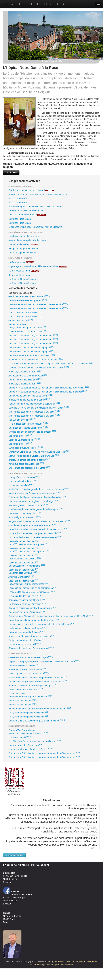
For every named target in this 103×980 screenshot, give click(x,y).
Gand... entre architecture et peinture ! (31, 190)
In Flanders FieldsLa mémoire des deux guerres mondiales (31, 695)
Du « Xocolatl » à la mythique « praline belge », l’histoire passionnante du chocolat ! (51, 363)
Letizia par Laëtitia (20, 737)
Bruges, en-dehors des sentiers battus (29, 399)
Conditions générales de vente (59, 965)
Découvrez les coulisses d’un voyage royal (31, 648)
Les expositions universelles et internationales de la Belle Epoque (42, 624)
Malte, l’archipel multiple (23, 700)
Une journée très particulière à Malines (29, 468)
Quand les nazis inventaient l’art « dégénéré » (33, 608)
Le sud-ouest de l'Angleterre (24, 665)
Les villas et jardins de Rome (22, 253)
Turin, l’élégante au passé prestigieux (29, 712)
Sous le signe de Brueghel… (25, 517)
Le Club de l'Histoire (35, 4)
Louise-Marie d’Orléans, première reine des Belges (35, 537)
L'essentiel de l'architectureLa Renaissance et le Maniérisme (27, 564)
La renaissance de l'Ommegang (26, 745)
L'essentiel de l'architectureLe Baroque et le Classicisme (25, 557)
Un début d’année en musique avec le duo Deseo (35, 741)
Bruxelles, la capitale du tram (25, 371)
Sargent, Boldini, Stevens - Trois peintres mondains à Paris (39, 521)
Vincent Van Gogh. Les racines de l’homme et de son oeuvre (40, 708)
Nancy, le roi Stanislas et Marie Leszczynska (32, 636)
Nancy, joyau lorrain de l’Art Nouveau (29, 673)
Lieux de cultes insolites (22, 481)
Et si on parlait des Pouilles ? (25, 596)
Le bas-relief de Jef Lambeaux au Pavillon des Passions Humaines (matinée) (48, 391)
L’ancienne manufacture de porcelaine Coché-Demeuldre (38, 304)
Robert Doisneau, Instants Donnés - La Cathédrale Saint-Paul (38, 195)
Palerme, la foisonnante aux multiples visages (33, 685)
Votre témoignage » (14, 855)
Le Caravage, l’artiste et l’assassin (27, 604)
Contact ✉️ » (11, 173)
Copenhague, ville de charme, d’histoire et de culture (38, 266)
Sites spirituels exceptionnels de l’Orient (27, 240)
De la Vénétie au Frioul (24, 271)
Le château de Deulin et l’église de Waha (31, 395)
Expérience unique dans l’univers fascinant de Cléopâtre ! (36, 227)
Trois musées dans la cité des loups (28, 423)
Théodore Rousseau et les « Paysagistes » (31, 592)
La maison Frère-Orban (20, 219)
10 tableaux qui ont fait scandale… (25, 236)
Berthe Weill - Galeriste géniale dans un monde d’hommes (39, 489)
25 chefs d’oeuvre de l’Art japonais (27, 612)
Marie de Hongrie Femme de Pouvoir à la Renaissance (35, 207)
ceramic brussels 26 (21, 320)
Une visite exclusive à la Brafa (25, 312)
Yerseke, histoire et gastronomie (26, 464)
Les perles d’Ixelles (20, 436)
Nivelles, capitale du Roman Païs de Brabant (32, 431)
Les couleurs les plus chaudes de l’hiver (30, 749)
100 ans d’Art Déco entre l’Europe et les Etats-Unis (35, 533)
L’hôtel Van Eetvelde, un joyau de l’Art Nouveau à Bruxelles (39, 452)
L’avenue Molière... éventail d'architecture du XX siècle (39, 367)
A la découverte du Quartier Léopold (28, 375)
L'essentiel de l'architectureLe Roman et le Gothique (23, 571)
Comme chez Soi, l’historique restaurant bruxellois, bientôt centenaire (44, 753)
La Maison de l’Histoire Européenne (28, 427)
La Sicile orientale (21, 262)
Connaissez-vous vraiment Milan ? (27, 600)
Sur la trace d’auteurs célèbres (26, 448)
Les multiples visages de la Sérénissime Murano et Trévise (39, 681)
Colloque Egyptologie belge (24, 440)
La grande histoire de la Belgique (27, 632)
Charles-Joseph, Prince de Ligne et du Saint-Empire (36, 509)
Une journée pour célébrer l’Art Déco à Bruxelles (34, 411)
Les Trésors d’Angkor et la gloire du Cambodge (33, 501)
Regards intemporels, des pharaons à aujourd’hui (34, 403)
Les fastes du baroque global (25, 513)
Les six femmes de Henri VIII (25, 644)
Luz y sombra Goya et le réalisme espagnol (32, 347)
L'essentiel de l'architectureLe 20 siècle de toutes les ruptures (29, 543)
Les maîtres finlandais (23, 244)
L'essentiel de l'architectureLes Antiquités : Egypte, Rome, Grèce (29, 582)
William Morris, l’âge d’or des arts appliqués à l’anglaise (37, 497)
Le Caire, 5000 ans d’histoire (22, 279)
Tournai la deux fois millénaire (25, 379)
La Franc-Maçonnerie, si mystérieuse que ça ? (33, 335)
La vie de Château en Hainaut (27, 215)
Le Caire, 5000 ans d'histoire (22, 283)
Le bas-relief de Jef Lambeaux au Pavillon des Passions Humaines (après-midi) (49, 387)
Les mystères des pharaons (24, 477)
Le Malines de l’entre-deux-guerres (28, 300)
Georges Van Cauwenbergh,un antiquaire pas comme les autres (28, 732)
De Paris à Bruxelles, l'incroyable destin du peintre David (38, 529)
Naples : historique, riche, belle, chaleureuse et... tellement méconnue (44, 661)
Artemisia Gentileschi (21, 577)
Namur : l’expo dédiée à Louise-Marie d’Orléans (34, 456)
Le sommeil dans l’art (21, 485)
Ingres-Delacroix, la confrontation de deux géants (34, 620)
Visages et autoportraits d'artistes (24, 249)
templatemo (60, 962)
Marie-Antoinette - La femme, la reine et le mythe (34, 493)
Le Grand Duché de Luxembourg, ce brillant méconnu (37, 720)
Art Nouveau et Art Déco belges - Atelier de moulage (36, 359)
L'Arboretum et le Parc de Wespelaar (26, 211)
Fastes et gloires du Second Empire (28, 505)
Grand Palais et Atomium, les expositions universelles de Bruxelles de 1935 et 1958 (51, 616)
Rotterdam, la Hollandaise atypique (28, 669)
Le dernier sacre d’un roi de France (28, 628)
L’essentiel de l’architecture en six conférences (33, 588)
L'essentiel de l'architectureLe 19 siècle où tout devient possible (30, 550)
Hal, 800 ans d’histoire (22, 419)
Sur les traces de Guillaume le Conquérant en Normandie (38, 677)
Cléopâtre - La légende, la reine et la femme (32, 525)
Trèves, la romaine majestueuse (26, 689)
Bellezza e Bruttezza (18, 199)
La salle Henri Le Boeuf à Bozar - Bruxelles (32, 355)
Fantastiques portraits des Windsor (28, 640)
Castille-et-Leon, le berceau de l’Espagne (31, 657)
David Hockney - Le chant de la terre (28, 331)
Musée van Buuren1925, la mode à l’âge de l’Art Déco (28, 326)
